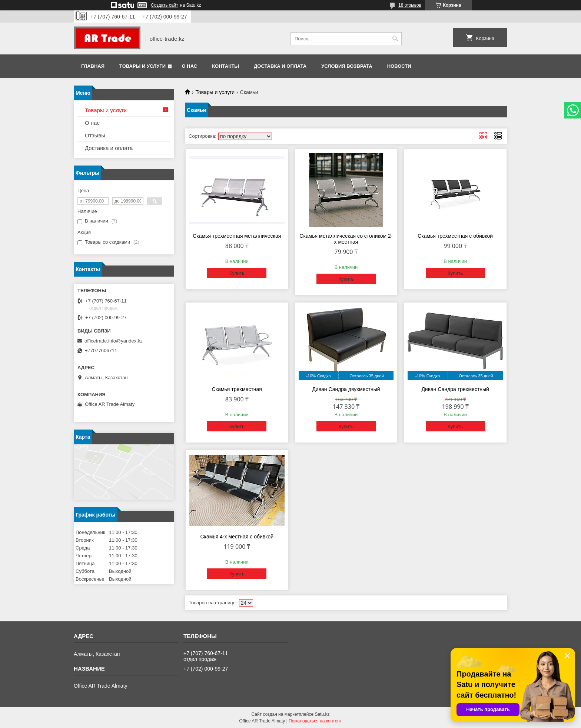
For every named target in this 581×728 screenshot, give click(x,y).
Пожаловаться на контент (315, 721)
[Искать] (395, 39)
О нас (190, 66)
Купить (237, 273)
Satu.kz (322, 714)
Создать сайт (165, 5)
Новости (399, 66)
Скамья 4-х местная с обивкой (237, 537)
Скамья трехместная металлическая (237, 236)
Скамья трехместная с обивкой (455, 236)
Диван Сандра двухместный (346, 389)
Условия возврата (347, 66)
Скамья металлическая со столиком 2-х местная (346, 239)
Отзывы (95, 135)
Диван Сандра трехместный (455, 389)
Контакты (225, 66)
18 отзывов (410, 5)
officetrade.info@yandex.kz (114, 341)
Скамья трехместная (237, 389)
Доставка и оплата (280, 66)
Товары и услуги (142, 66)
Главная (93, 66)
